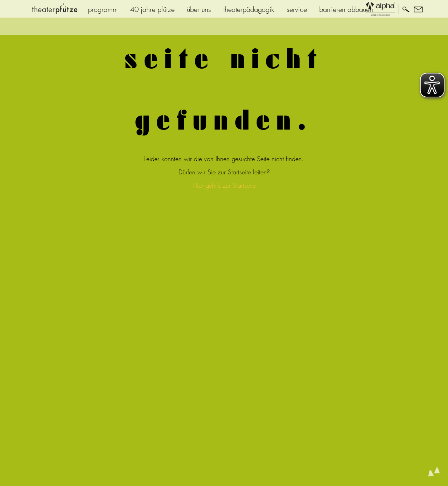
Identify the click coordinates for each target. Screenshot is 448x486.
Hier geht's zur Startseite (224, 185)
